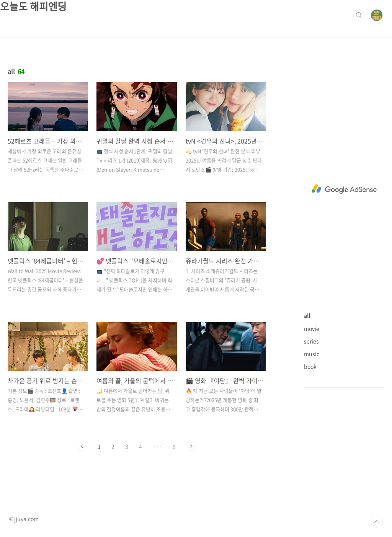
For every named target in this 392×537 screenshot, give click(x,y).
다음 (191, 446)
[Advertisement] (344, 189)
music (312, 354)
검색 (359, 15)
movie (312, 328)
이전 (82, 446)
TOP (377, 522)
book (310, 366)
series (311, 341)
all (307, 315)
